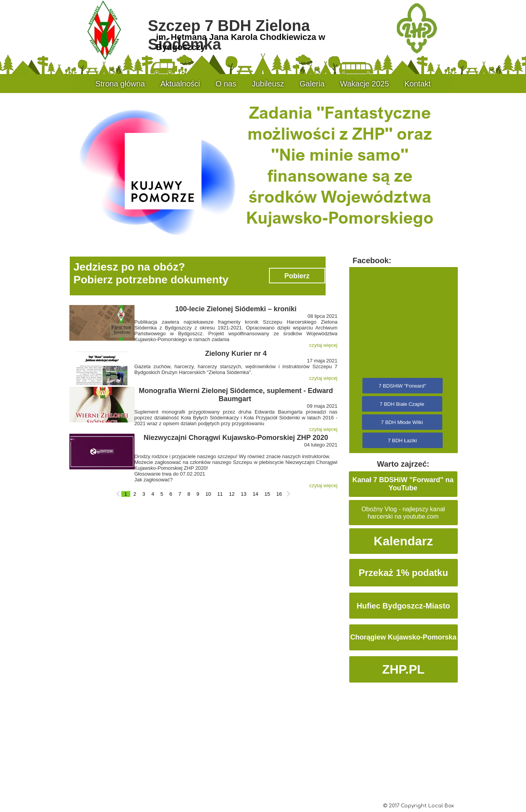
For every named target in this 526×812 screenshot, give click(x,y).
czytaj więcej (323, 345)
